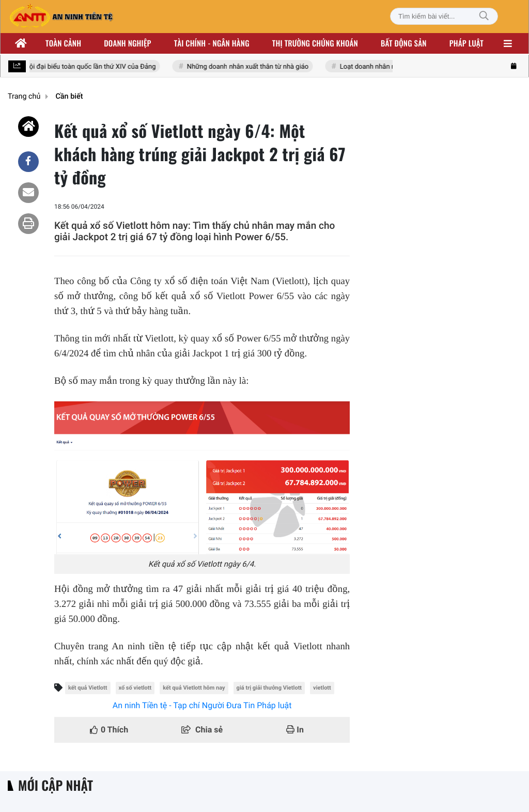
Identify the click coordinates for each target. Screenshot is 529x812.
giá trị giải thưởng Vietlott (269, 688)
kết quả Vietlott (88, 688)
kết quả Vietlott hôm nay (194, 688)
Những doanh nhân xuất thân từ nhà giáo (249, 67)
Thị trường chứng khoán (315, 43)
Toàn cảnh (63, 43)
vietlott (322, 688)
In (295, 730)
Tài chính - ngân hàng (212, 43)
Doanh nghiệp (127, 43)
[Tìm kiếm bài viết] (444, 16)
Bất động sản (404, 43)
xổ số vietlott (135, 688)
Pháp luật (466, 43)
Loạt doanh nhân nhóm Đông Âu (389, 67)
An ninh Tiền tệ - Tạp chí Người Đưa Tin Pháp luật (202, 705)
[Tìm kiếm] (484, 16)
